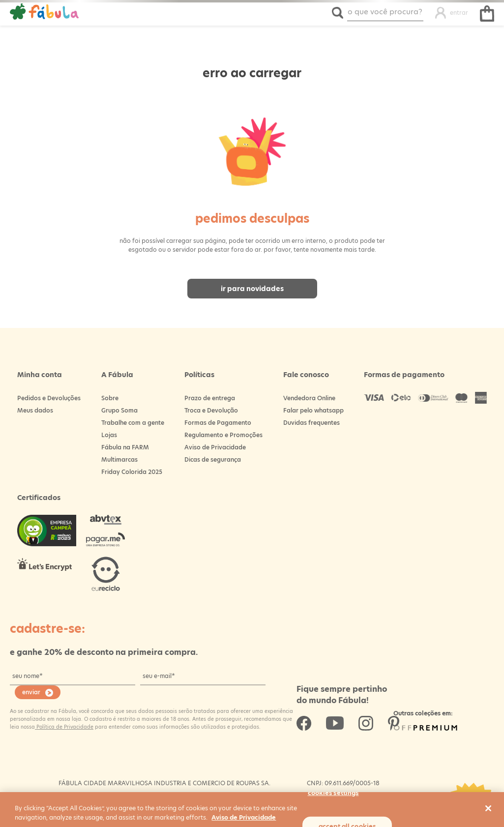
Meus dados (35, 410)
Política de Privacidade (64, 727)
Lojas (109, 435)
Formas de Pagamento (218, 423)
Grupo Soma (119, 410)
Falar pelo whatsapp (313, 410)
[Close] (488, 808)
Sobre (110, 398)
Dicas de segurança (213, 459)
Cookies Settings (333, 792)
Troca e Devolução (211, 410)
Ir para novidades (252, 289)
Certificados (39, 498)
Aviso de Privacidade (215, 447)
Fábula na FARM (125, 447)
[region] (252, 810)
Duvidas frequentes (311, 423)
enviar (31, 692)
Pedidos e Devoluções (49, 398)
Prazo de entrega (210, 398)
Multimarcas (119, 459)
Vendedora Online (309, 398)
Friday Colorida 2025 (132, 472)
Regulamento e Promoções (223, 435)
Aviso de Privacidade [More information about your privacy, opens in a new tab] (244, 817)
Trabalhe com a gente (133, 423)
